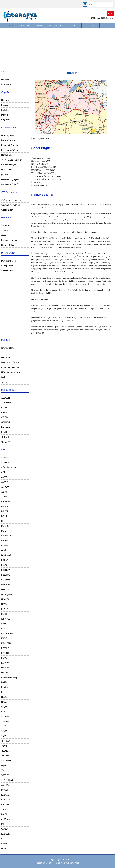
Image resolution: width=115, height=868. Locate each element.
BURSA (4, 531)
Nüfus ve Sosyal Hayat (11, 372)
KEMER (4, 432)
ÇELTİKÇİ (5, 417)
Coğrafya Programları (10, 205)
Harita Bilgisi (7, 155)
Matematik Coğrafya (10, 150)
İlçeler (4, 377)
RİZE (3, 712)
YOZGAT (5, 775)
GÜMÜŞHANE (7, 594)
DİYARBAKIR (6, 555)
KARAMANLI (6, 427)
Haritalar (24, 26)
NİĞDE (4, 702)
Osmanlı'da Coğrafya (10, 184)
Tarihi (4, 353)
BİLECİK (5, 506)
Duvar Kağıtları (8, 245)
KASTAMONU (7, 633)
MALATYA (5, 668)
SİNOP (4, 731)
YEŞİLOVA (6, 442)
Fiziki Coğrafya (7, 135)
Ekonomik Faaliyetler (10, 367)
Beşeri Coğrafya (8, 140)
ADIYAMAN (6, 462)
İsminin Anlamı (8, 348)
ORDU (4, 707)
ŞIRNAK (4, 809)
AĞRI (3, 472)
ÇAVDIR (4, 412)
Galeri (39, 26)
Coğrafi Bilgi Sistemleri (11, 200)
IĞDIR (4, 824)
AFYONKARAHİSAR (9, 467)
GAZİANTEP (6, 585)
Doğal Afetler (7, 170)
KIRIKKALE (6, 800)
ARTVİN (4, 492)
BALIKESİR (6, 502)
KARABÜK (5, 834)
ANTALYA (5, 487)
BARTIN (4, 814)
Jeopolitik (5, 175)
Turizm (4, 382)
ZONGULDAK (7, 780)
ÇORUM (5, 546)
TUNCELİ (5, 756)
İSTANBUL (6, 619)
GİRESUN (5, 590)
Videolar (5, 230)
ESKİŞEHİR (6, 580)
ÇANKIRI (5, 541)
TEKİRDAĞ (6, 741)
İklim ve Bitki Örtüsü (10, 363)
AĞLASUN (6, 398)
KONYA (4, 658)
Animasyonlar (7, 226)
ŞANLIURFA (6, 761)
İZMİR (4, 624)
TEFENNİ (5, 437)
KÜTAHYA (5, 663)
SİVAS (4, 736)
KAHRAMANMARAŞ (9, 677)
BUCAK (4, 408)
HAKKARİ (5, 599)
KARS (4, 629)
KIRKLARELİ (6, 643)
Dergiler (5, 115)
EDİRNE (5, 560)
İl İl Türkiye (91, 26)
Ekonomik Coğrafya (10, 145)
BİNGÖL (5, 511)
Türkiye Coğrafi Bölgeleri (12, 160)
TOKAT (4, 746)
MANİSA (5, 673)
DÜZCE (4, 849)
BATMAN (5, 805)
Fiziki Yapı (6, 358)
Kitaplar (5, 105)
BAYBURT (5, 790)
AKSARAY (5, 785)
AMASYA (5, 477)
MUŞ (3, 692)
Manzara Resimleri (9, 240)
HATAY (4, 604)
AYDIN (4, 497)
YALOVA (5, 829)
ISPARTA (5, 609)
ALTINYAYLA (6, 403)
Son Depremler (8, 271)
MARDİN (5, 682)
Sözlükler (73, 26)
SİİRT (3, 726)
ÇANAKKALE (6, 536)
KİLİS (3, 839)
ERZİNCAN (6, 570)
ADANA (4, 458)
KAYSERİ (5, 638)
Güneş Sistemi (8, 266)
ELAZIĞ (4, 565)
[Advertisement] (57, 49)
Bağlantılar (6, 120)
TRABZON (6, 751)
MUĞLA (5, 687)
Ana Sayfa (8, 26)
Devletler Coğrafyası (10, 179)
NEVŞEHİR (6, 697)
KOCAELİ (5, 653)
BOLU (4, 521)
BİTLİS (4, 516)
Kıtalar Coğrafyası (9, 165)
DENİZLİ (5, 550)
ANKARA (5, 482)
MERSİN (5, 614)
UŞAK (4, 765)
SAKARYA (5, 717)
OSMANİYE (6, 844)
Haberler (5, 79)
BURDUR (5, 526)
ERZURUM (6, 575)
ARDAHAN (6, 819)
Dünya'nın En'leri (8, 261)
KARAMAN (6, 795)
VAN (3, 770)
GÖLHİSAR (6, 422)
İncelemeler (55, 26)
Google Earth (7, 210)
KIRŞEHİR (5, 648)
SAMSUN (5, 721)
